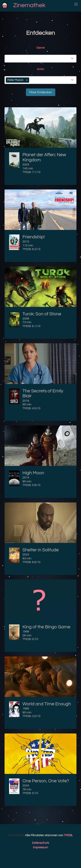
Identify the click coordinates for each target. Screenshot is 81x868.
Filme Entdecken (41, 92)
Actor (40, 69)
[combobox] (41, 59)
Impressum (41, 847)
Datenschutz (41, 843)
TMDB (68, 835)
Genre (40, 48)
